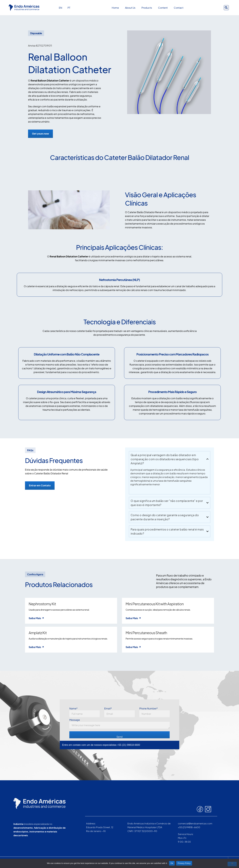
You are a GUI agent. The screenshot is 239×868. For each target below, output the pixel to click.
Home (115, 8)
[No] (232, 864)
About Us (130, 8)
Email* (120, 712)
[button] (226, 8)
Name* (85, 712)
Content (163, 8)
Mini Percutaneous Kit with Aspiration (155, 604)
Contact (179, 8)
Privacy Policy (184, 863)
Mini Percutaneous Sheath (146, 633)
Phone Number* (155, 712)
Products (147, 8)
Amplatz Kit (38, 633)
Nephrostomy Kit (42, 604)
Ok (172, 863)
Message (120, 724)
